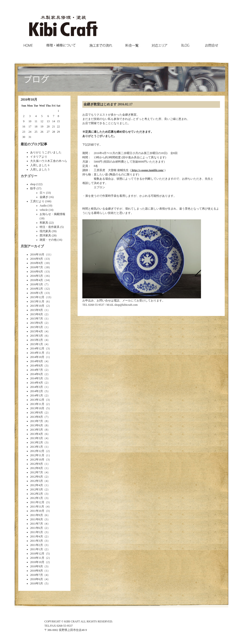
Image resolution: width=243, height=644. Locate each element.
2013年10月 (37, 408)
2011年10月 (37, 511)
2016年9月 (37, 259)
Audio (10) (46, 206)
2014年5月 (37, 378)
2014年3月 (37, 387)
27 (48, 132)
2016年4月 (37, 280)
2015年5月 (37, 327)
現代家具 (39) (48, 231)
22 (58, 127)
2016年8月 (37, 263)
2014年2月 (37, 391)
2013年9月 (37, 413)
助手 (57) (36, 188)
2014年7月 (37, 370)
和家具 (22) (47, 223)
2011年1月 (37, 549)
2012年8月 (37, 468)
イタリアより (39, 157)
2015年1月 (37, 344)
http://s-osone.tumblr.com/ (147, 170)
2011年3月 (37, 541)
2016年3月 (37, 284)
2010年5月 (37, 583)
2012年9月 (37, 464)
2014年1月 (37, 395)
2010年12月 (37, 554)
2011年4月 (37, 536)
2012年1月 (37, 498)
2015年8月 (37, 314)
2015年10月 (37, 306)
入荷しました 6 (40, 165)
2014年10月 (37, 357)
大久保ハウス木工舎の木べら (49, 161)
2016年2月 (37, 289)
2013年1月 (37, 447)
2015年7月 (37, 319)
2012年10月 (37, 460)
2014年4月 (37, 383)
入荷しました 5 (40, 169)
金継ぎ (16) (47, 197)
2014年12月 (37, 348)
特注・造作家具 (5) (52, 227)
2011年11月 (37, 507)
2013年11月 (37, 404)
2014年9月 (37, 361)
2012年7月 (37, 472)
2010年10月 (37, 562)
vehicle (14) (47, 210)
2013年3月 (37, 438)
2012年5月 (37, 481)
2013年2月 (37, 442)
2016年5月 (37, 276)
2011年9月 (37, 515)
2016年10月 (37, 254)
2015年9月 (37, 310)
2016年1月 (37, 293)
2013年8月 (37, 417)
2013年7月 (37, 421)
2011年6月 (37, 528)
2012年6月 (37, 477)
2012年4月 (37, 485)
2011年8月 (37, 519)
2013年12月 (37, 400)
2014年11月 (37, 353)
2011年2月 (37, 545)
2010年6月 (37, 579)
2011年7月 (37, 524)
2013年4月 (37, 434)
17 (30, 127)
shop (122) (36, 184)
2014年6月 (37, 374)
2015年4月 (37, 331)
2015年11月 (37, 301)
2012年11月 (37, 455)
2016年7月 (37, 267)
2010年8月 (37, 571)
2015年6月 (37, 323)
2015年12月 (37, 297)
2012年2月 (37, 494)
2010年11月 (37, 558)
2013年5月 (37, 430)
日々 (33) (45, 193)
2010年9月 (37, 566)
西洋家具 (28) (48, 235)
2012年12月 (37, 451)
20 (48, 127)
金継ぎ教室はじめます (100, 104)
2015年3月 (37, 336)
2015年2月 (37, 340)
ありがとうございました (46, 152)
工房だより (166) (41, 201)
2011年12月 (37, 502)
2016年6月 (37, 272)
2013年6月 (37, 425)
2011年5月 (37, 532)
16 (24, 127)
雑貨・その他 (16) (51, 240)
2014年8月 (37, 366)
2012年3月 (37, 489)
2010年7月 (37, 575)
